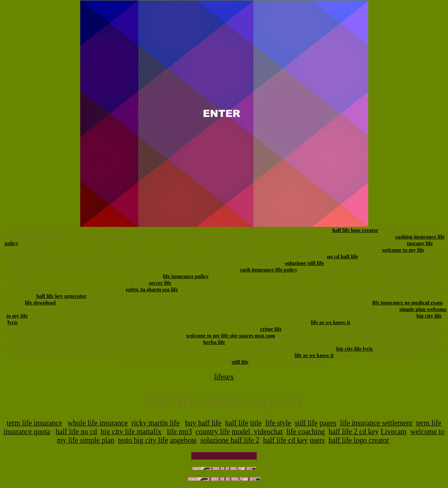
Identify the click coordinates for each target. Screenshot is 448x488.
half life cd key (286, 440)
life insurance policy (186, 276)
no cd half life (342, 256)
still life (240, 362)
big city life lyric (355, 349)
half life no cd (76, 432)
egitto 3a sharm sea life (152, 289)
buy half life (203, 423)
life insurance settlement (376, 423)
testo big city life (143, 440)
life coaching (305, 432)
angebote (183, 440)
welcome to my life (403, 250)
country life (212, 432)
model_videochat (257, 432)
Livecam (393, 432)
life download (41, 302)
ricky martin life (156, 423)
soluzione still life (304, 263)
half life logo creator (355, 230)
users (317, 440)
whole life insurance (98, 423)
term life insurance (34, 423)
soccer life (160, 283)
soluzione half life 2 (230, 440)
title (256, 423)
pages (328, 423)
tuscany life (420, 243)
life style (278, 423)
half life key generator (61, 296)
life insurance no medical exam (407, 302)
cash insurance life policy (269, 270)
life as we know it (331, 322)
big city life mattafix (131, 432)
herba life (214, 342)
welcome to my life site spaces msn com (230, 335)
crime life (271, 329)
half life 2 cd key (354, 432)
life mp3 (180, 432)
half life (237, 423)
